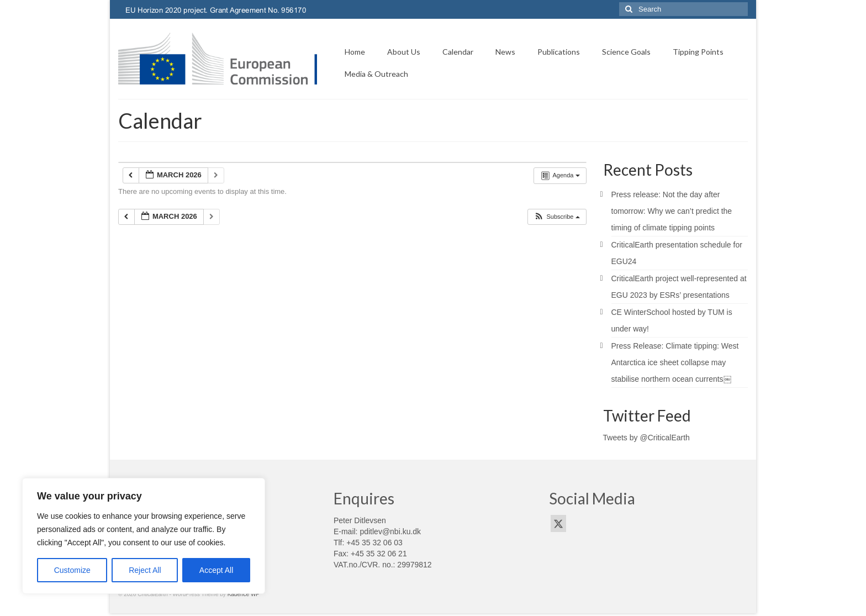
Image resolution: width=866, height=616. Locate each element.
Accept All (216, 570)
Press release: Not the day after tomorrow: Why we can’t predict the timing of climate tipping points (672, 211)
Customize (72, 570)
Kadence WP (244, 594)
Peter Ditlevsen (360, 520)
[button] (556, 217)
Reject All (145, 570)
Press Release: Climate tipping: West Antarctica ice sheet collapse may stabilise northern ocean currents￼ (675, 362)
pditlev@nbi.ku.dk (390, 531)
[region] (144, 536)
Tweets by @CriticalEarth (646, 438)
